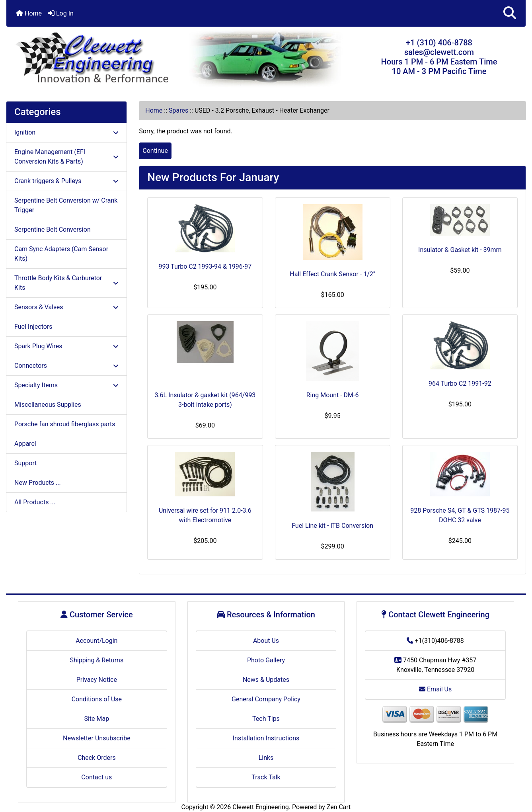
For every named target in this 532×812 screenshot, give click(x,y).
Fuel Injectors (33, 327)
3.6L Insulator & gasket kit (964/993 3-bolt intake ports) (205, 400)
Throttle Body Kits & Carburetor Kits (66, 283)
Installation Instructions (266, 738)
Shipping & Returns (96, 660)
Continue (155, 151)
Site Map (96, 719)
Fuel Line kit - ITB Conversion (332, 526)
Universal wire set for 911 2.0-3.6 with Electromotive (205, 515)
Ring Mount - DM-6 (333, 395)
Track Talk (266, 777)
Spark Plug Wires (66, 346)
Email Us (435, 689)
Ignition (66, 132)
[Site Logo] (93, 59)
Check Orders (97, 758)
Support (25, 463)
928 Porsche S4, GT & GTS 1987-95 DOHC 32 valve (460, 515)
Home (29, 13)
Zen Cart (339, 807)
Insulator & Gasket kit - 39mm (460, 250)
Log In (61, 13)
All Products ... (35, 502)
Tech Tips (266, 719)
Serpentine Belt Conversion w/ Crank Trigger (66, 205)
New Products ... (38, 483)
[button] (510, 13)
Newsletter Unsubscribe (97, 738)
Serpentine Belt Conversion (53, 229)
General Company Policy (266, 699)
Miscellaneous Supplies (48, 405)
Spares (178, 110)
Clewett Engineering (260, 807)
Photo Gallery (266, 660)
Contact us (96, 777)
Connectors (66, 366)
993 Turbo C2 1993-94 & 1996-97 (205, 266)
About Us (266, 641)
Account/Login (96, 641)
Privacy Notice (97, 680)
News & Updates (266, 680)
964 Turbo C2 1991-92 (460, 384)
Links (266, 758)
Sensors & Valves (66, 307)
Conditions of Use (97, 699)
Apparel (25, 444)
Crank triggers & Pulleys (66, 181)
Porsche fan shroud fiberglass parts (65, 424)
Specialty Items (66, 385)
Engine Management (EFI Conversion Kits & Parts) (66, 157)
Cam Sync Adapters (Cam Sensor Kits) (61, 254)
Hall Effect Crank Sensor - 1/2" (332, 274)
